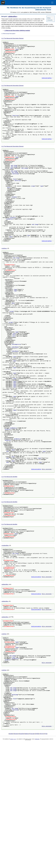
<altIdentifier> (13, 16)
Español (22, 734)
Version (12, 739)
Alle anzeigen (47, 469)
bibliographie (47, 78)
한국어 (42, 734)
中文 (46, 734)
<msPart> (4, 634)
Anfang (49, 18)
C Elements (50, 20)
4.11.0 (15, 739)
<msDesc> (4, 248)
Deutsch (16, 734)
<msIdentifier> (5, 545)
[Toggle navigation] (52, 3)
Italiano (27, 734)
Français (32, 734)
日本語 (37, 734)
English (11, 734)
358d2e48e (37, 739)
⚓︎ (53, 78)
